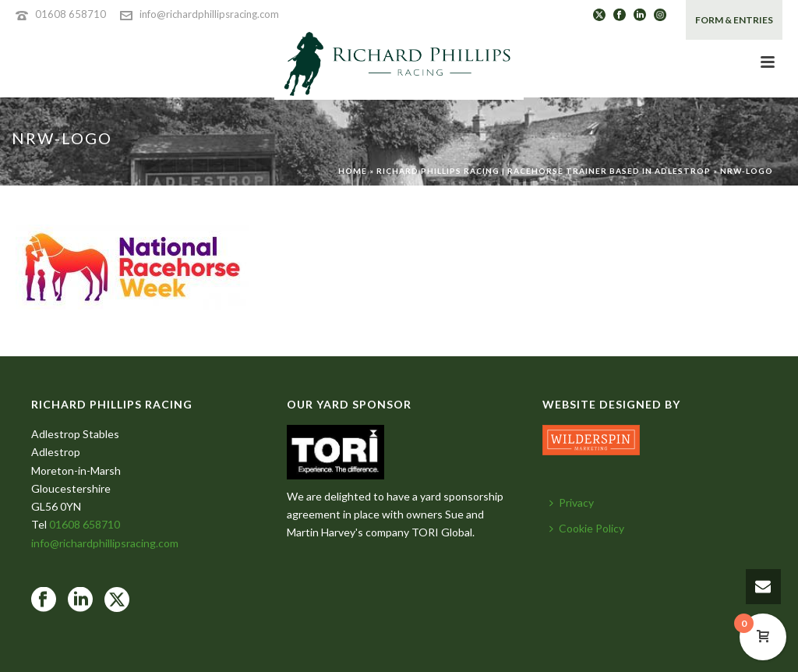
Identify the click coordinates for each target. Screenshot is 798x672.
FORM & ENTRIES (734, 20)
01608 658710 (71, 14)
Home (353, 171)
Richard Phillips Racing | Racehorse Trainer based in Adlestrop (544, 171)
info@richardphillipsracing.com (209, 14)
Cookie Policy (587, 528)
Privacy (572, 502)
